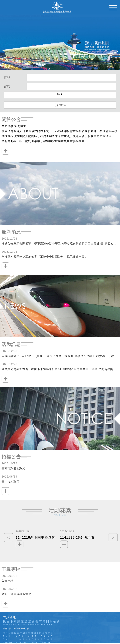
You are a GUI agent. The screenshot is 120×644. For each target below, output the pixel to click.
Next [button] (112, 538)
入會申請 (7, 581)
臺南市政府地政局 (13, 468)
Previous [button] (8, 538)
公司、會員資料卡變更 (16, 594)
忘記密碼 (60, 105)
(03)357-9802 (35, 636)
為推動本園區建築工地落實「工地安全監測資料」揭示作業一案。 (45, 257)
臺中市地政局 (10, 482)
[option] (38, 538)
